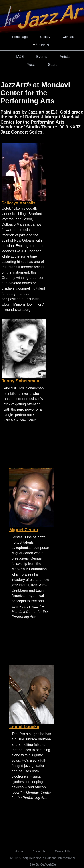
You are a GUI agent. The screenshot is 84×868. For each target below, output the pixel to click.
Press (31, 65)
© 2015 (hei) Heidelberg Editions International (43, 858)
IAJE (20, 57)
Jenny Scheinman (20, 381)
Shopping (42, 44)
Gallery (45, 37)
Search (54, 65)
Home (19, 851)
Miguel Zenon (24, 530)
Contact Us (63, 851)
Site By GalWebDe (43, 864)
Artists (65, 57)
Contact (68, 37)
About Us (39, 851)
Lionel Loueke (24, 726)
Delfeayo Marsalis (18, 203)
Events (42, 57)
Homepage (20, 37)
